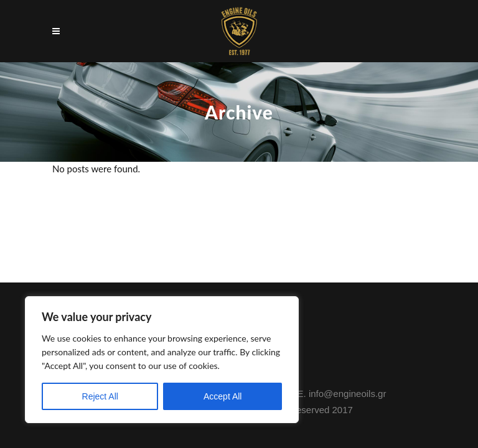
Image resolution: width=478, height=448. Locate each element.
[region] (162, 360)
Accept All (223, 396)
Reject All (100, 396)
